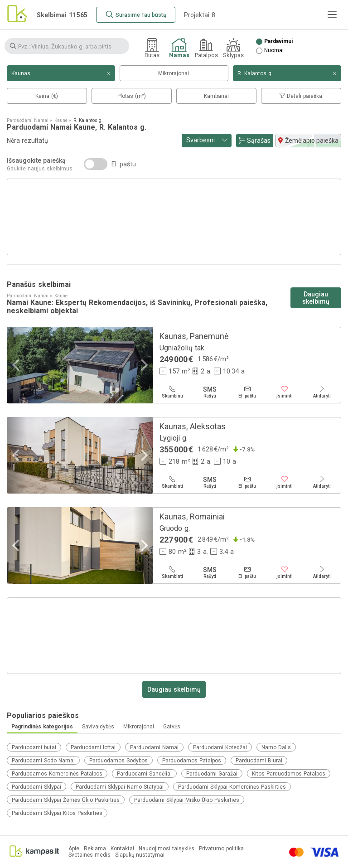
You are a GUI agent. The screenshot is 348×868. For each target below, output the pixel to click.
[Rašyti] (210, 392)
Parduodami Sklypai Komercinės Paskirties (232, 787)
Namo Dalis (276, 747)
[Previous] (17, 365)
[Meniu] (332, 15)
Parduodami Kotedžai (220, 747)
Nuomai (274, 51)
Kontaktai (122, 849)
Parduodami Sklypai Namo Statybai (120, 787)
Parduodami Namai (154, 747)
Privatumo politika (221, 849)
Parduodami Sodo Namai (43, 761)
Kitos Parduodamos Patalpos (289, 774)
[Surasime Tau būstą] (136, 15)
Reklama (95, 849)
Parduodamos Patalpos (192, 761)
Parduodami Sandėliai (144, 774)
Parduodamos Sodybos (118, 761)
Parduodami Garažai (212, 774)
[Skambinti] (172, 392)
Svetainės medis (89, 855)
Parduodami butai (34, 747)
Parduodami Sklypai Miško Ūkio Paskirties (187, 800)
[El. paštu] (247, 392)
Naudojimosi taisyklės (167, 849)
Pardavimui (278, 41)
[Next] (143, 365)
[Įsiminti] (285, 392)
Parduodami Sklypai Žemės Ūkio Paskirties (66, 800)
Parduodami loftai (93, 747)
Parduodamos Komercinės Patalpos (57, 774)
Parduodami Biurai (259, 761)
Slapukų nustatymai (140, 855)
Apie (74, 849)
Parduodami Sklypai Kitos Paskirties (57, 813)
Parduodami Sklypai (36, 787)
